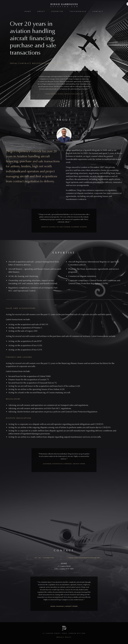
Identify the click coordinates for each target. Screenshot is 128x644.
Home (28, 11)
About (41, 11)
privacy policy (64, 637)
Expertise (57, 11)
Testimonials (78, 11)
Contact (98, 11)
